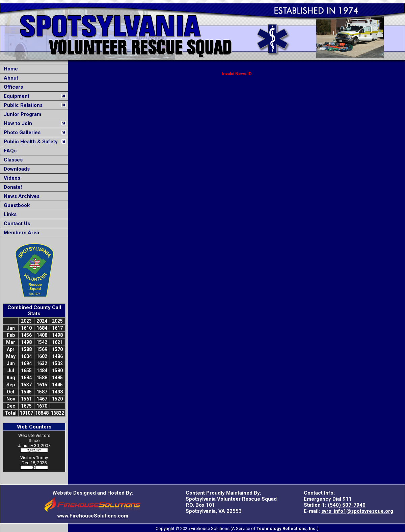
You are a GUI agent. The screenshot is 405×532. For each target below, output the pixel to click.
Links (9, 214)
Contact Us (16, 224)
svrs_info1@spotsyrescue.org (357, 511)
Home (9, 69)
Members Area (20, 233)
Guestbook (15, 205)
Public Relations (22, 105)
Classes (12, 160)
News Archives (20, 196)
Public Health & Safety (29, 142)
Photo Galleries (21, 132)
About (10, 78)
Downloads (15, 169)
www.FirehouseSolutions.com (93, 516)
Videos (11, 178)
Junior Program (21, 114)
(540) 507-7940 (347, 505)
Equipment (15, 96)
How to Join (17, 123)
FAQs (9, 151)
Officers (12, 87)
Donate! (11, 187)
